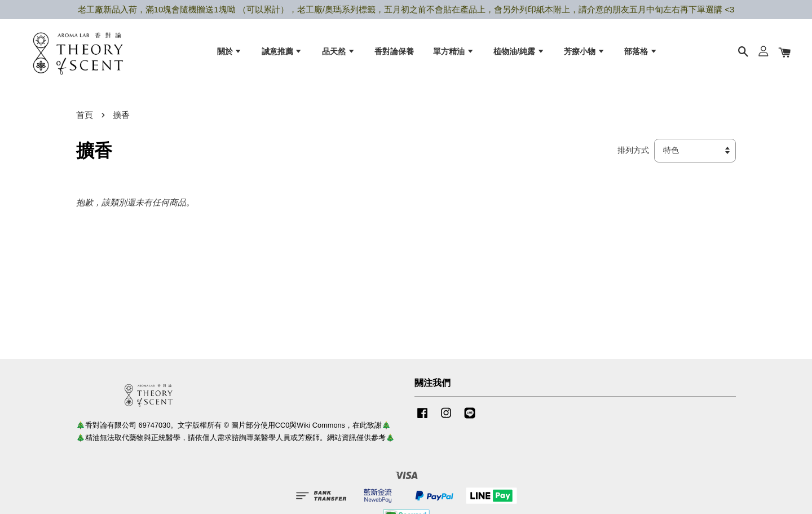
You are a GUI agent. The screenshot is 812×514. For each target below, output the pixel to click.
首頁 (85, 115)
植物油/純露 (519, 51)
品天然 (339, 51)
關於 (230, 51)
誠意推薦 (282, 51)
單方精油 (454, 51)
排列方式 (633, 151)
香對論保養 (394, 51)
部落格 (641, 51)
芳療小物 (584, 51)
